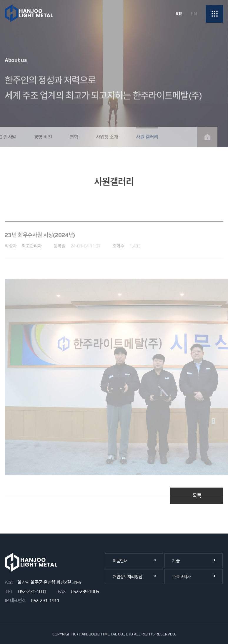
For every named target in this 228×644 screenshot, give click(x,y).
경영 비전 (38, 137)
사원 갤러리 (142, 137)
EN (194, 14)
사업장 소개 (102, 137)
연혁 (69, 137)
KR (179, 14)
